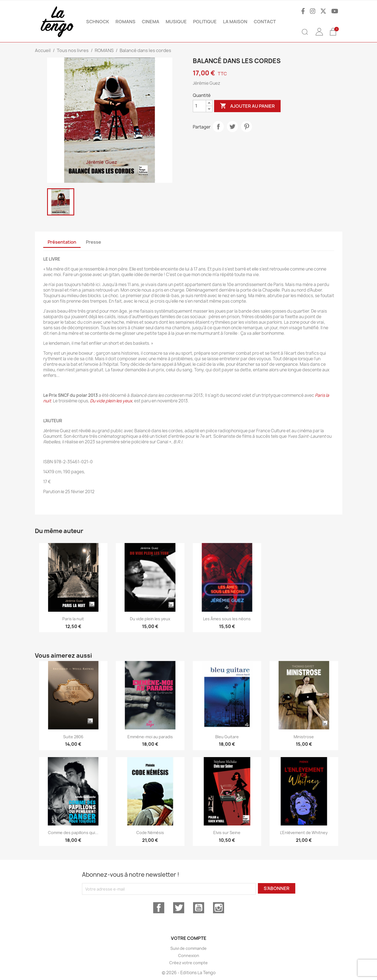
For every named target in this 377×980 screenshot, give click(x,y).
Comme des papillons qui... (73, 833)
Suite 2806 (73, 737)
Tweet (232, 127)
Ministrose (304, 737)
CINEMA (151, 22)
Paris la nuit (73, 619)
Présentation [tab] (62, 242)
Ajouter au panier (247, 106)
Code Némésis (150, 833)
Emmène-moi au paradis (150, 737)
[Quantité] (199, 106)
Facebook (159, 908)
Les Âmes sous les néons (227, 619)
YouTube (199, 908)
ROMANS (125, 22)
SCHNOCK (98, 22)
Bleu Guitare (227, 737)
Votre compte (189, 938)
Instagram (219, 908)
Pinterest (247, 127)
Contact (265, 22)
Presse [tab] (93, 242)
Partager (218, 127)
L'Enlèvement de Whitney (304, 833)
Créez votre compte (188, 963)
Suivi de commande (188, 948)
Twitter (179, 908)
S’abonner (277, 888)
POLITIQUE (205, 22)
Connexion (189, 955)
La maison (235, 22)
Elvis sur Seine (227, 833)
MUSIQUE (176, 22)
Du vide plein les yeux (111, 401)
